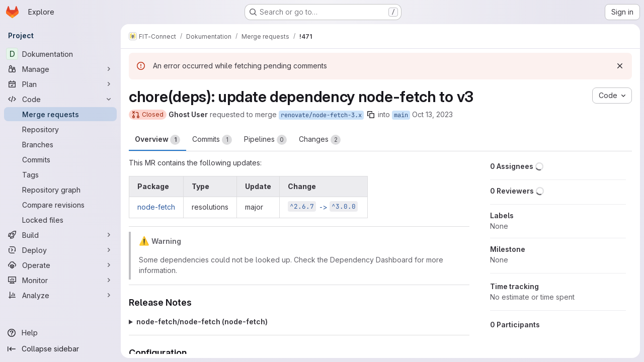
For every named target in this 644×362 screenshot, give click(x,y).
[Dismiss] (620, 66)
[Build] (60, 235)
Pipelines (265, 140)
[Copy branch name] (371, 115)
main (401, 115)
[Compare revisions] (60, 205)
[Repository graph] (60, 190)
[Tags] (60, 174)
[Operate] (60, 265)
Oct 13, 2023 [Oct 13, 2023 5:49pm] (432, 114)
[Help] (60, 333)
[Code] (60, 99)
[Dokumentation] (60, 54)
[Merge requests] (60, 114)
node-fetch (156, 207)
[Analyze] (60, 295)
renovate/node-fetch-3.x (321, 115)
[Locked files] (60, 220)
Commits (212, 140)
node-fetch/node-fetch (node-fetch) (202, 322)
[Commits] (60, 159)
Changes (320, 140)
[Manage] (60, 69)
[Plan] (60, 84)
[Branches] (60, 144)
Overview (157, 140)
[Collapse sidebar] (60, 349)
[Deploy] (60, 250)
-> (323, 207)
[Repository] (60, 129)
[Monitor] (60, 280)
